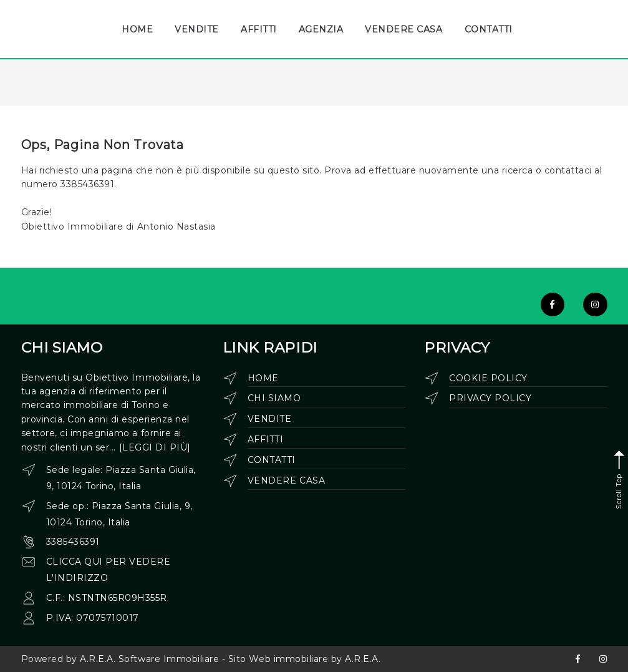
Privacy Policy (490, 398)
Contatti (272, 460)
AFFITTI (259, 29)
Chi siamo (274, 398)
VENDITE (197, 29)
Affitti (266, 439)
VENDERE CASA (403, 29)
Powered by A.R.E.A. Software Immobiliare (120, 659)
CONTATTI (489, 29)
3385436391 (73, 542)
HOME (137, 29)
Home (263, 378)
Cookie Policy (488, 378)
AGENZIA (321, 29)
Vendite (270, 419)
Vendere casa (286, 480)
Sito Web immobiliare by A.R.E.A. (305, 659)
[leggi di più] (155, 447)
